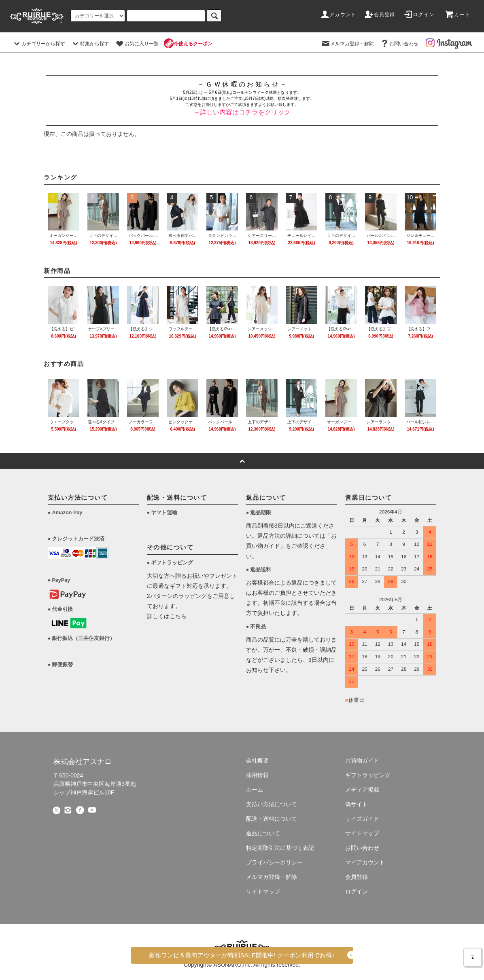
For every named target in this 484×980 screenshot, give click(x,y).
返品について (263, 833)
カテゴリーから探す (38, 44)
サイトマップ (263, 891)
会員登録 (380, 15)
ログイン (419, 15)
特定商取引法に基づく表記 (280, 848)
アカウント (338, 15)
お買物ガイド (362, 760)
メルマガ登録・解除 (347, 44)
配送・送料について (272, 819)
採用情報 (257, 775)
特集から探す (90, 44)
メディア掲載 (362, 790)
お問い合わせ (399, 44)
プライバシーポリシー (274, 862)
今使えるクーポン (188, 44)
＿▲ (473, 956)
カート (457, 15)
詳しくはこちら (167, 616)
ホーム (255, 790)
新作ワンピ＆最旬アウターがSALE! (242, 955)
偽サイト (357, 804)
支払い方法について (272, 804)
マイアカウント (365, 862)
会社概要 (257, 760)
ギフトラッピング (368, 775)
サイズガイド (362, 819)
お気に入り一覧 (137, 44)
